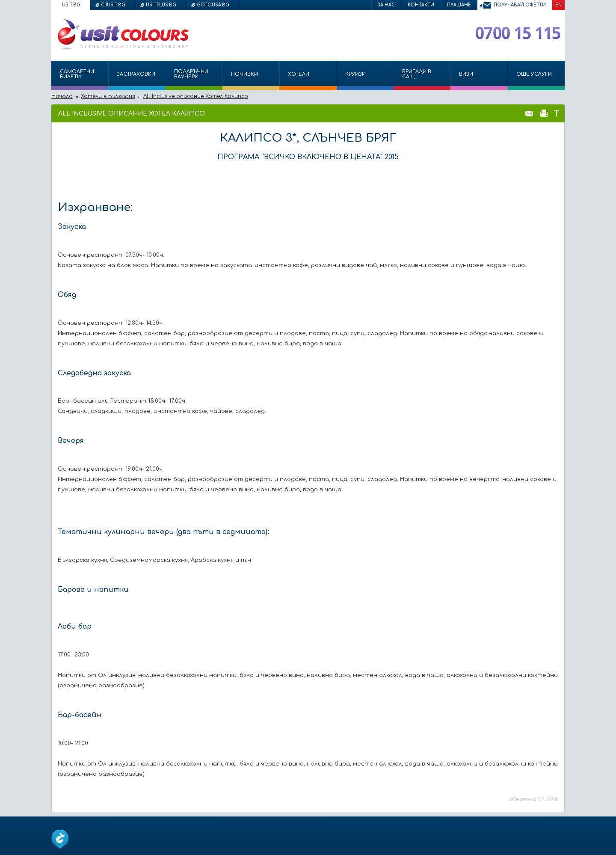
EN (558, 5)
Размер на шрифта (556, 113)
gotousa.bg (213, 5)
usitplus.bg (161, 5)
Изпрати (529, 113)
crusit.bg (113, 5)
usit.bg (71, 5)
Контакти (421, 5)
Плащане (459, 5)
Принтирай (544, 113)
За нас (386, 5)
